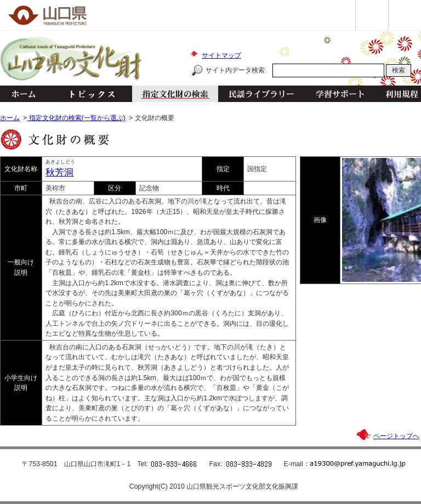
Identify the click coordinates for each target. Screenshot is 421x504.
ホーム (23, 94)
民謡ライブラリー (261, 94)
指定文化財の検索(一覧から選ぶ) (76, 118)
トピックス (89, 94)
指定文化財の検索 (175, 94)
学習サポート (340, 94)
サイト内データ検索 (235, 70)
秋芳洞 (59, 172)
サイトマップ (221, 55)
